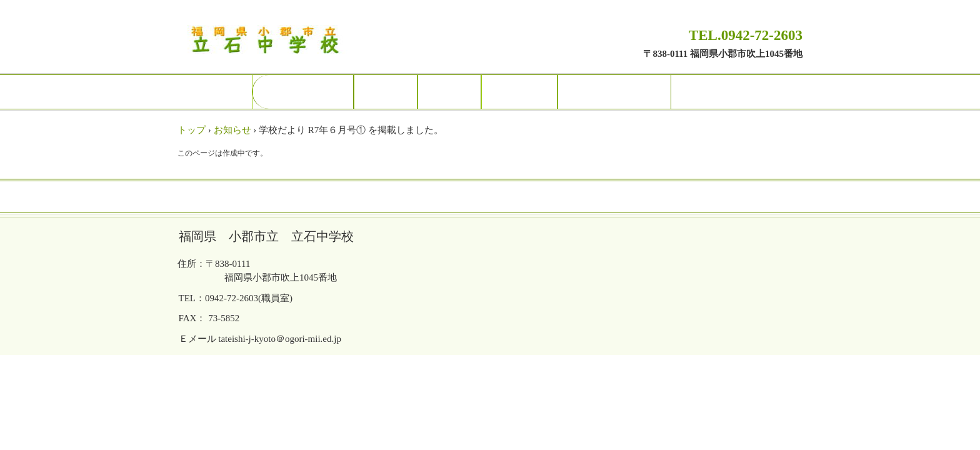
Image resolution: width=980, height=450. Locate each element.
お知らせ (232, 130)
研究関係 (519, 92)
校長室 (386, 92)
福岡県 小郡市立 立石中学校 (271, 41)
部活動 (449, 92)
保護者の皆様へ (614, 92)
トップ (192, 130)
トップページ (303, 92)
